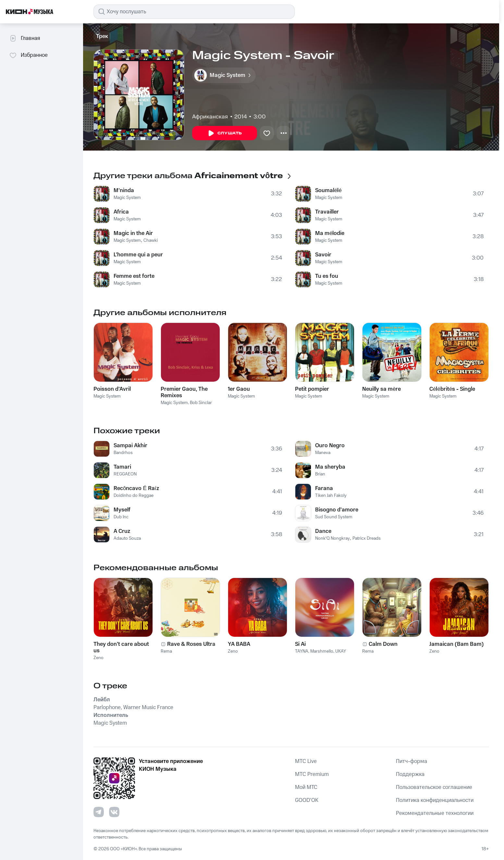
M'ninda (124, 190)
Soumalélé (328, 190)
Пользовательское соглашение (434, 787)
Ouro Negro (330, 446)
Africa (121, 212)
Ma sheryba (330, 467)
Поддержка (410, 774)
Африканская (210, 117)
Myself (122, 510)
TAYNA (302, 651)
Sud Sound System (334, 517)
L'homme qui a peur (138, 255)
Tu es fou (327, 276)
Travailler (327, 212)
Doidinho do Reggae (134, 496)
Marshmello (322, 651)
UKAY (341, 651)
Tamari (122, 467)
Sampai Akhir (130, 446)
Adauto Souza (127, 538)
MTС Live (306, 761)
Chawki (151, 240)
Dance (323, 531)
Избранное (28, 55)
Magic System (127, 198)
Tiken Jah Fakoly (331, 496)
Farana (324, 488)
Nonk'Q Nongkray (332, 538)
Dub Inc (121, 517)
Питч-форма (412, 761)
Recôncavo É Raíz (136, 488)
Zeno (98, 658)
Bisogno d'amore (337, 510)
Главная (25, 38)
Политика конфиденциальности (435, 800)
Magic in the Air (133, 233)
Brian (320, 474)
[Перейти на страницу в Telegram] (99, 812)
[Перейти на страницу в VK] (114, 812)
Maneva (323, 453)
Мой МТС (306, 787)
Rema (166, 651)
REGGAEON (125, 474)
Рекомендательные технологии (435, 813)
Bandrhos (123, 453)
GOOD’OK (307, 800)
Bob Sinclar (201, 403)
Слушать (225, 133)
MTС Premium (312, 774)
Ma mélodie (330, 233)
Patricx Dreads (367, 538)
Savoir (323, 255)
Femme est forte (134, 276)
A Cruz (122, 531)
